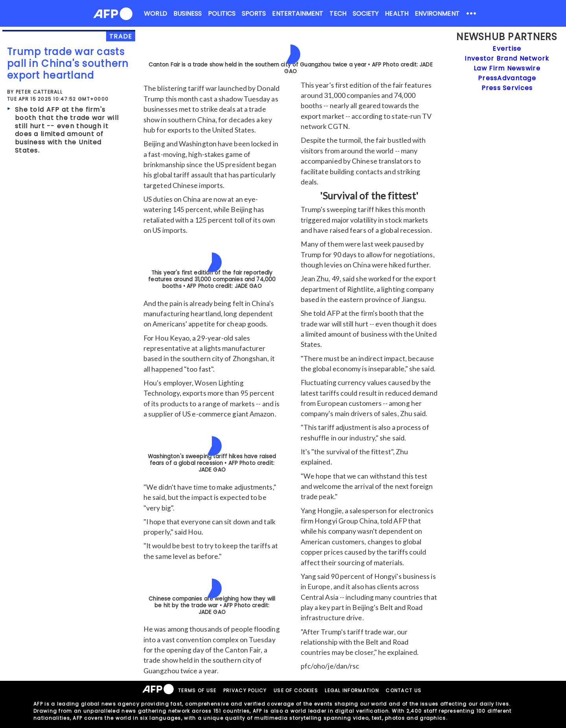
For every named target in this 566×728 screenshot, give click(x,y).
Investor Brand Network (507, 58)
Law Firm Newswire (507, 68)
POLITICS (222, 14)
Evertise (507, 49)
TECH (338, 14)
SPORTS (254, 14)
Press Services (507, 88)
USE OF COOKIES (296, 690)
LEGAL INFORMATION (352, 690)
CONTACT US (403, 690)
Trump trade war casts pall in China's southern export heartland (68, 64)
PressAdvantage (507, 78)
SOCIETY (366, 14)
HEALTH (396, 14)
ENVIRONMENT (437, 14)
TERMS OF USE (197, 690)
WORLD (155, 14)
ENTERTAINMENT (298, 14)
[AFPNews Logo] (113, 15)
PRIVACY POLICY (245, 690)
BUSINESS (188, 14)
